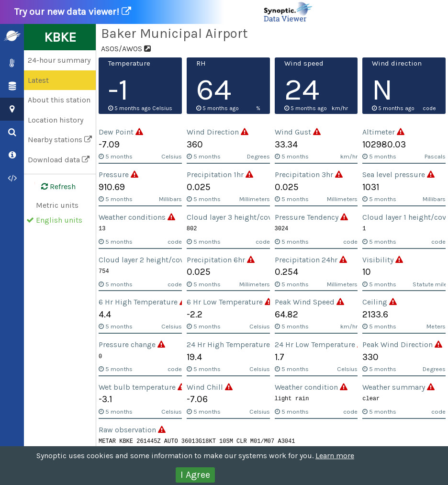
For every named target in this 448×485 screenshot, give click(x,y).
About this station (59, 100)
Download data (59, 160)
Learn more (335, 456)
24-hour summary (59, 60)
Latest (38, 80)
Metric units (57, 205)
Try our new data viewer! (164, 12)
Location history (56, 120)
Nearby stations (60, 140)
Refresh (53, 187)
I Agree (195, 475)
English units (59, 220)
